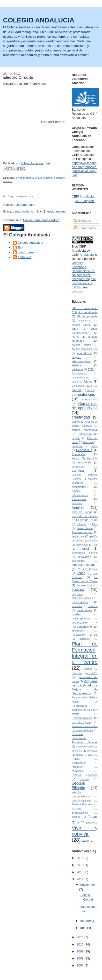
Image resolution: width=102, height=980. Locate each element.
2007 (81, 965)
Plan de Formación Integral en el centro (85, 653)
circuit (38, 178)
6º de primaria (25, 178)
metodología (84, 610)
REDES (76, 759)
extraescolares (80, 495)
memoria (93, 606)
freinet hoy (78, 536)
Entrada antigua (55, 211)
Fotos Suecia (85, 528)
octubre (86, 921)
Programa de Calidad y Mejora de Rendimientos (85, 687)
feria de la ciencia (85, 516)
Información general (85, 553)
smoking (76, 809)
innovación (84, 557)
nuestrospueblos (81, 619)
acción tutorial (82, 324)
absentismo (85, 321)
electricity (59, 178)
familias (78, 508)
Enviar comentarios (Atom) (42, 220)
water (85, 841)
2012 (81, 879)
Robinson (77, 775)
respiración (78, 767)
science (8, 181)
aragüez (76, 357)
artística (77, 365)
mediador (77, 606)
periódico (85, 639)
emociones (84, 462)
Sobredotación (80, 813)
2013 (81, 872)
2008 (81, 958)
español (76, 491)
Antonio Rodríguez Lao (85, 349)
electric (48, 178)
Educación (78, 454)
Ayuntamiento (79, 373)
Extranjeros (79, 499)
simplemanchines (81, 801)
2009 (81, 951)
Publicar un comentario (19, 205)
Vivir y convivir (85, 831)
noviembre (88, 885)
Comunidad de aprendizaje (85, 406)
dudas (94, 446)
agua (75, 329)
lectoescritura (85, 586)
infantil (84, 549)
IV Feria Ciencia (88, 569)
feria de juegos (82, 512)
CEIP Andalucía (83, 255)
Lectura (78, 590)
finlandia (81, 524)
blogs (88, 381)
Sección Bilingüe (78, 786)
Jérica (81, 573)
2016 (81, 858)
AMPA (75, 337)
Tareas (93, 817)
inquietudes (78, 561)
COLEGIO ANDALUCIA (39, 20)
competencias (83, 394)
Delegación (85, 434)
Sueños (76, 817)
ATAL (91, 369)
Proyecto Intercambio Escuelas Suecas (85, 738)
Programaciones (82, 718)
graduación (91, 541)
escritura (78, 471)
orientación (78, 631)
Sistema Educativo (83, 805)
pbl (96, 635)
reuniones (77, 771)
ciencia (77, 390)
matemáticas (80, 602)
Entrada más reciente (18, 211)
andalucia (24, 257)
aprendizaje (84, 353)
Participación (79, 635)
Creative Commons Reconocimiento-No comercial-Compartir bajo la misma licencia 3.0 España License (84, 277)
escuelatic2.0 (80, 487)
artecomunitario (82, 361)
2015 (81, 865)
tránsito (89, 823)
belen (75, 382)
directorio (89, 442)
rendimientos (79, 763)
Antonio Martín (81, 345)
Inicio (38, 211)
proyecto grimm (82, 722)
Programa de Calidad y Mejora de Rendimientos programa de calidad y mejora (85, 706)
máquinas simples (82, 598)
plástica (88, 669)
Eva (20, 247)
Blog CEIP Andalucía (79, 249)
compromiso (90, 399)
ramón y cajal (85, 755)
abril (84, 928)
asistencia (77, 369)
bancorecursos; (80, 378)
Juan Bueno (26, 252)
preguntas (92, 673)
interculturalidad (83, 565)
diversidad (77, 446)
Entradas (83, 221)
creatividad (81, 417)
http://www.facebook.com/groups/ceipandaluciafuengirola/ (85, 169)
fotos (95, 524)
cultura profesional (85, 430)
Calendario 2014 (82, 386)
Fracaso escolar (82, 532)
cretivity (76, 422)
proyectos (92, 751)
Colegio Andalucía (30, 243)
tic (78, 822)
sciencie (85, 779)
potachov (77, 673)
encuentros (78, 467)
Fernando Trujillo (87, 520)
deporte (76, 438)
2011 (81, 937)
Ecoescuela (84, 450)
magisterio (78, 594)
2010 (81, 944)
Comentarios (85, 228)
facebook (77, 503)
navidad (76, 614)
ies (96, 544)
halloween (82, 545)
